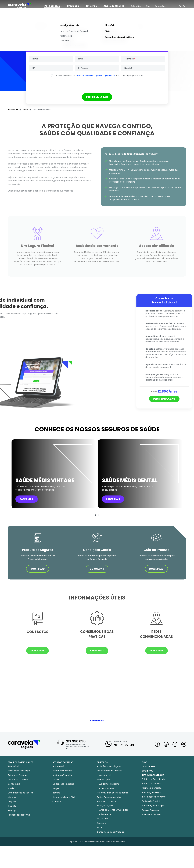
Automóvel (13, 766)
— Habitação (103, 780)
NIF (34, 68)
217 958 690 (76, 741)
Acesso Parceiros (150, 810)
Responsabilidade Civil (19, 815)
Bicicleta (12, 806)
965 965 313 (124, 745)
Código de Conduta (151, 801)
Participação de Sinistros (109, 771)
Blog (145, 762)
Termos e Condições (152, 788)
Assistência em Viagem (109, 766)
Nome (36, 59)
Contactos (148, 767)
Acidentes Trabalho (18, 780)
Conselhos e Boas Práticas (110, 832)
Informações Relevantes (154, 797)
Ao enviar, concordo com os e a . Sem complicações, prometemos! (99, 76)
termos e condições (85, 76)
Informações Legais (152, 792)
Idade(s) (129, 68)
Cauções (57, 802)
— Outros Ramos (105, 788)
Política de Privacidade (153, 779)
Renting (12, 810)
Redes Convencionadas (109, 797)
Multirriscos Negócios (63, 784)
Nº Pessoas (84, 68)
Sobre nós (147, 771)
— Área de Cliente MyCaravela (112, 810)
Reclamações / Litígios (153, 806)
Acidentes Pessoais (17, 775)
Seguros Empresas (63, 762)
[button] (96, 515)
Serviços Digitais (105, 805)
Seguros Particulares (20, 762)
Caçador (12, 802)
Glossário (102, 823)
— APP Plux (102, 819)
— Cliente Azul (104, 814)
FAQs (100, 828)
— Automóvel (104, 775)
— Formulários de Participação (112, 793)
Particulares (13, 110)
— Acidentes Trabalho (108, 784)
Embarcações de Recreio (21, 793)
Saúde (25, 110)
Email (81, 59)
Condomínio (14, 784)
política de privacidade (106, 76)
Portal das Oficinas (151, 814)
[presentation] (97, 85)
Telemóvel (130, 59)
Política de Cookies (151, 784)
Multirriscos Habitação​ (19, 771)
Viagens (12, 797)
